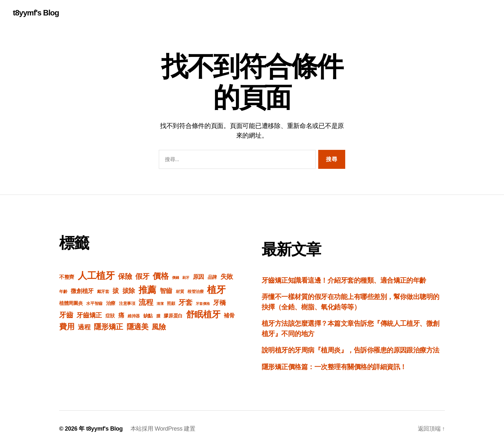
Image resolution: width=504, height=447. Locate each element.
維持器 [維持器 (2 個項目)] (134, 316)
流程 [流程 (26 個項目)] (146, 302)
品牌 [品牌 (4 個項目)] (212, 277)
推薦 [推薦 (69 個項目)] (147, 290)
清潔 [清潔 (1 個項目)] (160, 304)
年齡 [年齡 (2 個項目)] (63, 292)
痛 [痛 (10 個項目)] (121, 315)
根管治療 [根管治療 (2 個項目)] (196, 292)
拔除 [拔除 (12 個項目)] (129, 291)
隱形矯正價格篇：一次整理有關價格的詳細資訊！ (334, 367)
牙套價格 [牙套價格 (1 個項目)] (203, 304)
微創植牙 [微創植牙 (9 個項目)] (82, 291)
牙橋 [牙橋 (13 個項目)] (219, 303)
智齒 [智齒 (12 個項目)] (166, 291)
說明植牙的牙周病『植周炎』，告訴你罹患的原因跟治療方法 (351, 350)
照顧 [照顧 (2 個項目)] (171, 304)
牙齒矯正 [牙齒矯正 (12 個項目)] (89, 315)
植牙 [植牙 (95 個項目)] (216, 290)
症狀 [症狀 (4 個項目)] (110, 316)
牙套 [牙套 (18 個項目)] (185, 302)
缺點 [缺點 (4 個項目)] (148, 316)
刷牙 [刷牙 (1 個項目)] (186, 278)
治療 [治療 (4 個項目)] (111, 303)
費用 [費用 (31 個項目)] (67, 327)
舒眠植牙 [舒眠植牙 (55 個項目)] (203, 315)
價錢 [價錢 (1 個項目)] (175, 278)
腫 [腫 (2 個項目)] (158, 316)
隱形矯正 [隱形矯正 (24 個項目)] (108, 327)
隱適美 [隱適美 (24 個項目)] (138, 327)
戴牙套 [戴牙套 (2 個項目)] (103, 292)
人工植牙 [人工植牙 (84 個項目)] (96, 276)
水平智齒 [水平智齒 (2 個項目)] (94, 304)
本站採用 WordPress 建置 (163, 429)
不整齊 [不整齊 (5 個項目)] (67, 277)
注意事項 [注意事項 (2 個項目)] (127, 304)
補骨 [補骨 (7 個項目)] (229, 315)
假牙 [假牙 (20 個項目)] (142, 276)
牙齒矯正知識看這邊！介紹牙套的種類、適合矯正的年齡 (344, 280)
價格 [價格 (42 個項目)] (161, 276)
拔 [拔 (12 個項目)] (116, 291)
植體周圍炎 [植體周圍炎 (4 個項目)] (71, 303)
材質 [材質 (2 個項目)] (180, 292)
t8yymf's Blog (36, 13)
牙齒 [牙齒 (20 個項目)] (66, 315)
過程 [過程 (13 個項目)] (84, 327)
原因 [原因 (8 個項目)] (198, 277)
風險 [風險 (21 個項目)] (159, 327)
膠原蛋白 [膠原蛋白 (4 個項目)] (173, 316)
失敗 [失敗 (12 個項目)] (227, 277)
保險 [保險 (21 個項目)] (125, 276)
